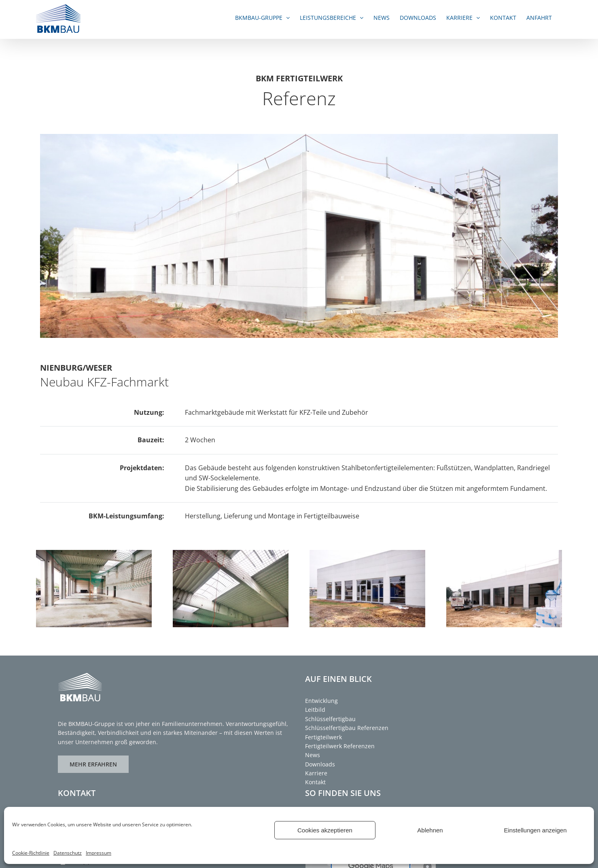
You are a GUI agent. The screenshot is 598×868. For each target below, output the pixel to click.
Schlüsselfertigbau (330, 719)
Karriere (316, 773)
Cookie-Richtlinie (31, 853)
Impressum (99, 853)
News (313, 755)
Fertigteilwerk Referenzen (340, 746)
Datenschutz (68, 853)
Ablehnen (430, 830)
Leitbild (315, 710)
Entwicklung (321, 701)
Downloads (320, 764)
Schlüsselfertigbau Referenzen (347, 728)
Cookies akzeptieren (325, 830)
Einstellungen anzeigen (535, 830)
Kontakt (315, 782)
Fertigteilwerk (323, 737)
